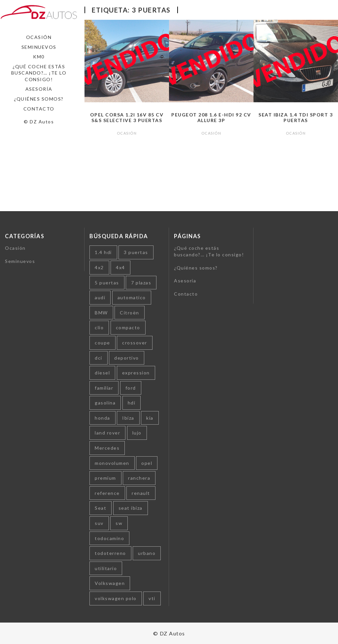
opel (147, 463)
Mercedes (107, 448)
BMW (101, 313)
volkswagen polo (116, 598)
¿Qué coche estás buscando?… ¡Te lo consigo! (39, 73)
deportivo (127, 358)
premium (105, 478)
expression (136, 373)
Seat (101, 508)
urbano (147, 553)
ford (131, 388)
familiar (104, 388)
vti (152, 598)
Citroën (130, 313)
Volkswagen (110, 583)
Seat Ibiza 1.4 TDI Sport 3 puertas (296, 117)
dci (99, 358)
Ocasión (39, 37)
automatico (132, 297)
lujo (137, 433)
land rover (107, 433)
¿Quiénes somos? (39, 99)
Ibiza (128, 418)
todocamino (109, 538)
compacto (128, 327)
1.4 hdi (103, 252)
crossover (135, 343)
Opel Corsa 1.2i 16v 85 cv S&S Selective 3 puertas (127, 117)
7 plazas (141, 283)
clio (99, 327)
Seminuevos (39, 47)
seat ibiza (131, 508)
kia (150, 418)
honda (102, 418)
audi (100, 297)
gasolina (105, 403)
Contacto (39, 109)
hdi (132, 403)
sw (119, 523)
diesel (102, 373)
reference (107, 493)
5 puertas (107, 283)
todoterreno (110, 553)
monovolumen (112, 463)
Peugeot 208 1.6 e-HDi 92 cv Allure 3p (211, 117)
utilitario (106, 568)
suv (99, 523)
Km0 (39, 57)
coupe (102, 343)
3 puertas (136, 252)
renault (141, 493)
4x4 (120, 267)
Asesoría (39, 89)
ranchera (139, 478)
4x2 (99, 267)
